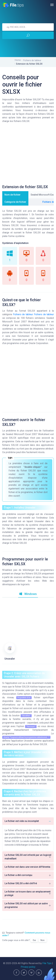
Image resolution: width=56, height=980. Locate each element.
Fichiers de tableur (32, 60)
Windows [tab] (28, 594)
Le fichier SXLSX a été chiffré (28, 883)
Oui (34, 940)
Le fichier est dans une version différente (28, 867)
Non (42, 940)
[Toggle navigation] (52, 5)
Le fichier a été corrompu (28, 875)
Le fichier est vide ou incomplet (28, 821)
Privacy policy (28, 967)
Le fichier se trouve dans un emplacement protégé (28, 893)
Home (18, 60)
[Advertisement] (28, 155)
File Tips (47, 963)
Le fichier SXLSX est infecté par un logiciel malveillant (28, 857)
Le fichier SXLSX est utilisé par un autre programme (28, 905)
